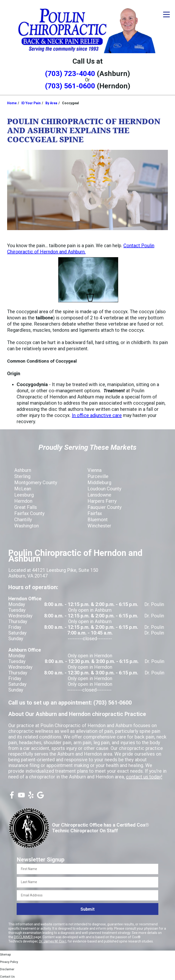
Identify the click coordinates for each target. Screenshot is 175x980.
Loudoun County (104, 489)
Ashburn (23, 470)
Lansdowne (99, 495)
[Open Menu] (166, 14)
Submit (87, 909)
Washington (27, 526)
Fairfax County (29, 513)
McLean (23, 489)
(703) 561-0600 (70, 86)
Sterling (22, 476)
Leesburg (24, 495)
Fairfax (95, 513)
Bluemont (98, 520)
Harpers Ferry (102, 501)
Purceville (98, 476)
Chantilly (23, 520)
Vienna (95, 470)
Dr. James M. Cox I (53, 941)
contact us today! (144, 777)
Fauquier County (105, 507)
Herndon (23, 501)
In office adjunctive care (97, 415)
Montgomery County (36, 483)
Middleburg (99, 483)
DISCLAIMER (23, 937)
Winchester (99, 526)
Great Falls (26, 507)
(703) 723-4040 (70, 73)
